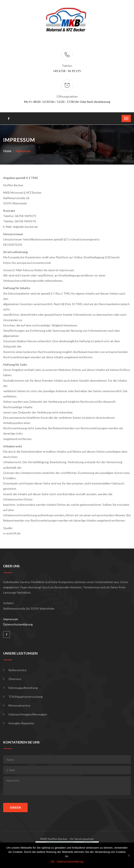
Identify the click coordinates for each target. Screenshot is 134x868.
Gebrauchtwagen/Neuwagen (28, 714)
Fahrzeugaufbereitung (23, 688)
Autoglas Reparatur (21, 723)
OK (53, 862)
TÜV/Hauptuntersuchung (26, 697)
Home (7, 151)
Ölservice (15, 679)
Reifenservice (18, 670)
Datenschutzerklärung (18, 624)
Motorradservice (19, 705)
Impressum (11, 619)
